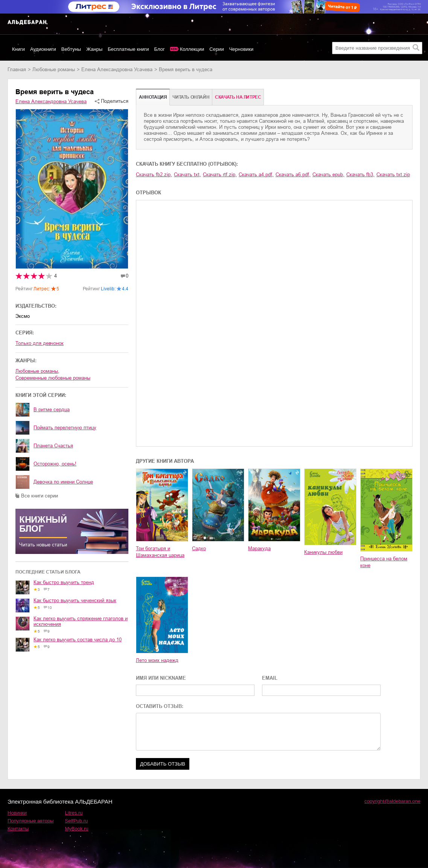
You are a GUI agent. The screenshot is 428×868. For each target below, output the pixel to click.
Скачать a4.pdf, (256, 175)
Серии (216, 49)
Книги (18, 49)
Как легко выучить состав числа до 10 (78, 640)
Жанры (94, 49)
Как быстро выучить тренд (64, 582)
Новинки (17, 813)
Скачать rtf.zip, (220, 175)
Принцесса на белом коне (384, 562)
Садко (199, 548)
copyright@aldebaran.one (392, 801)
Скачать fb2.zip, (154, 175)
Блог (160, 49)
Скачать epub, (328, 175)
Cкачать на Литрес (238, 97)
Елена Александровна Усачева (117, 69)
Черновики (241, 49)
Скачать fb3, (360, 175)
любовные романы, (37, 371)
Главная (17, 69)
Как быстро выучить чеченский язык (75, 600)
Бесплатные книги (128, 49)
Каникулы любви (323, 552)
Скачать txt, (187, 175)
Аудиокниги (43, 49)
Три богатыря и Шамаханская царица (160, 552)
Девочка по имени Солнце (63, 482)
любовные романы (54, 69)
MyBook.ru (77, 829)
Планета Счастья (53, 446)
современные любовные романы (53, 378)
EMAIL (270, 678)
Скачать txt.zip (393, 175)
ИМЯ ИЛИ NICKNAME (161, 678)
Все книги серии (40, 496)
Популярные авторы (31, 821)
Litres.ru (74, 813)
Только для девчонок (40, 343)
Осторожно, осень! (55, 464)
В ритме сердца (52, 410)
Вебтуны (71, 49)
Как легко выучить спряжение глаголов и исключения (81, 621)
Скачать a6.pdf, (293, 175)
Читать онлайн (191, 97)
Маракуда (259, 548)
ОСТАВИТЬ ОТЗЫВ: (160, 706)
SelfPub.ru (77, 821)
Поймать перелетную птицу (65, 428)
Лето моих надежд (157, 660)
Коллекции (192, 49)
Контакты (18, 829)
